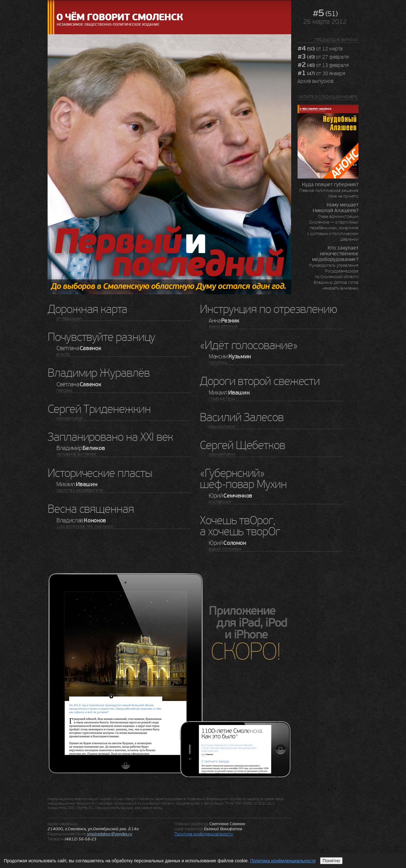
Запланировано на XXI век (110, 437)
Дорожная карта (87, 309)
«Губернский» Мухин (243, 479)
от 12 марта (320, 49)
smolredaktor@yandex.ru (109, 834)
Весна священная (91, 509)
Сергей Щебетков (242, 445)
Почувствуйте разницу (101, 337)
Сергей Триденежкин (99, 409)
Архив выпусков (315, 81)
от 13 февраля (323, 65)
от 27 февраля (323, 57)
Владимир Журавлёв (99, 373)
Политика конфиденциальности (204, 834)
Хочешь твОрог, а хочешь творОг (240, 526)
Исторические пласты (100, 473)
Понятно (331, 861)
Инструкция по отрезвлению (268, 309)
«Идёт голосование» (249, 346)
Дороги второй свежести (260, 381)
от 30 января (321, 74)
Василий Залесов (242, 418)
